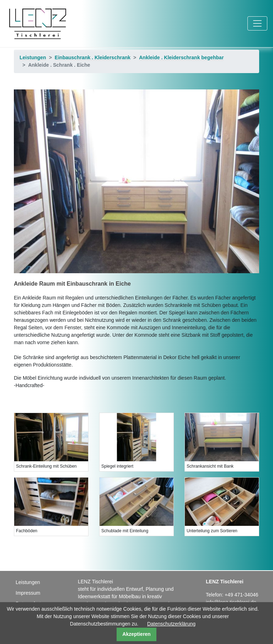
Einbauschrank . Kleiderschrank (93, 57)
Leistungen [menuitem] (28, 582)
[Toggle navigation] (257, 23)
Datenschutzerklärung (171, 624)
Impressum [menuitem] (28, 593)
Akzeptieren (136, 634)
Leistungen (33, 57)
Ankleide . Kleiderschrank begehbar (181, 57)
